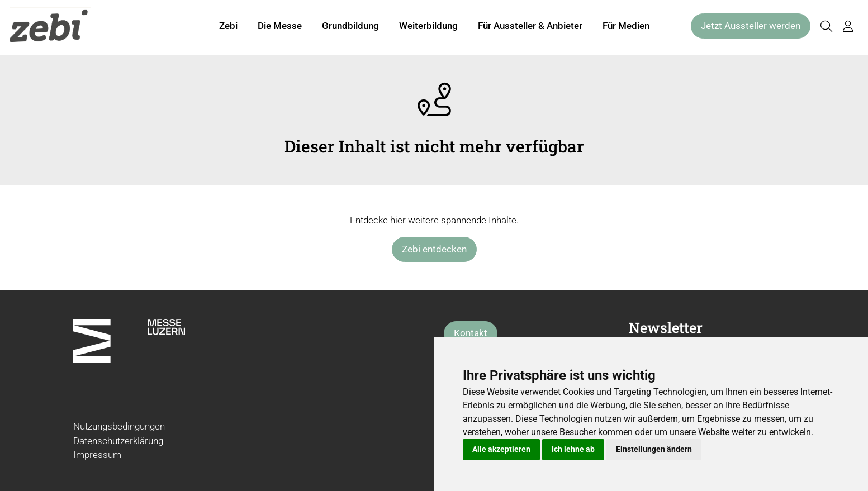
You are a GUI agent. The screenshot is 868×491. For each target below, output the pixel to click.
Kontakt (471, 333)
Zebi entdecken (434, 249)
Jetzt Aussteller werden (751, 27)
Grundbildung (350, 27)
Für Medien (626, 27)
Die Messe (280, 27)
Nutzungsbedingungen (119, 426)
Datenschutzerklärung (118, 441)
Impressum (97, 455)
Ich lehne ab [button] (573, 449)
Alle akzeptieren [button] (501, 449)
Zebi (228, 27)
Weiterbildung (428, 27)
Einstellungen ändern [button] (654, 449)
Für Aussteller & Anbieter (530, 27)
